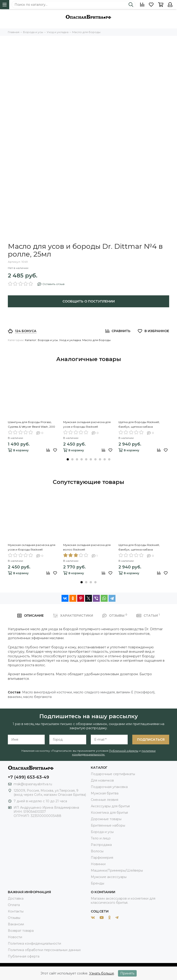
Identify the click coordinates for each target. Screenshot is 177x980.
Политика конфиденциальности (34, 943)
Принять (127, 973)
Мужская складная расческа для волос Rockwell (87, 547)
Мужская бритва (105, 793)
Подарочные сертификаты (113, 774)
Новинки (98, 864)
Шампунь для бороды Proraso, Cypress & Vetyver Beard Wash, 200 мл (31, 425)
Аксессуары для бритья (110, 806)
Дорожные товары (106, 819)
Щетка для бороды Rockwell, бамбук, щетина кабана (139, 424)
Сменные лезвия (105, 800)
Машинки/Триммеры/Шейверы (117, 870)
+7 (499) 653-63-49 (28, 777)
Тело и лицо (101, 838)
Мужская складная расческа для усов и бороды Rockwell (87, 424)
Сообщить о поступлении (89, 301)
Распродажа (101, 845)
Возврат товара (21, 931)
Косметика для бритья (109, 813)
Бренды (97, 883)
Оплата (14, 905)
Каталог (31, 340)
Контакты (16, 911)
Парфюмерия (102, 858)
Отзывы (14, 918)
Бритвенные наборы (108, 825)
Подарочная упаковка (109, 787)
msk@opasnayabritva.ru (33, 784)
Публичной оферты (124, 751)
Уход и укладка (70, 340)
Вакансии (16, 924)
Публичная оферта (24, 956)
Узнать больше (102, 973)
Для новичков (102, 780)
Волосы (97, 851)
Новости (15, 937)
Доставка (16, 898)
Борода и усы (48, 340)
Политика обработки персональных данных (44, 950)
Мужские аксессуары (109, 877)
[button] (68, 459)
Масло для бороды (96, 340)
